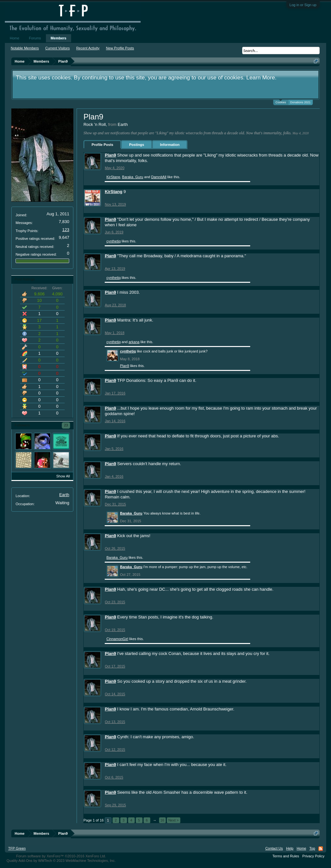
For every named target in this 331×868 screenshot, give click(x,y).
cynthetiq (113, 241)
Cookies (281, 102)
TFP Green (17, 848)
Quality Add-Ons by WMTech (61, 861)
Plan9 (110, 155)
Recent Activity (88, 48)
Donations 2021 (300, 102)
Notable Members (25, 48)
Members (59, 38)
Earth (64, 495)
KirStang (113, 177)
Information (170, 145)
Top (312, 848)
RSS (321, 849)
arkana (134, 342)
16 (162, 820)
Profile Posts (102, 145)
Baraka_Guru (133, 177)
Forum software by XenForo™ (61, 856)
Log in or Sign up (303, 5)
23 (66, 425)
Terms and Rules (286, 856)
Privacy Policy (313, 856)
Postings (136, 145)
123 (66, 230)
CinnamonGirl (117, 639)
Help (290, 848)
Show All (63, 476)
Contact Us (274, 848)
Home (14, 38)
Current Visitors (58, 48)
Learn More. (261, 77)
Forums (35, 38)
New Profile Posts (120, 48)
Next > (174, 820)
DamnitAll (159, 177)
